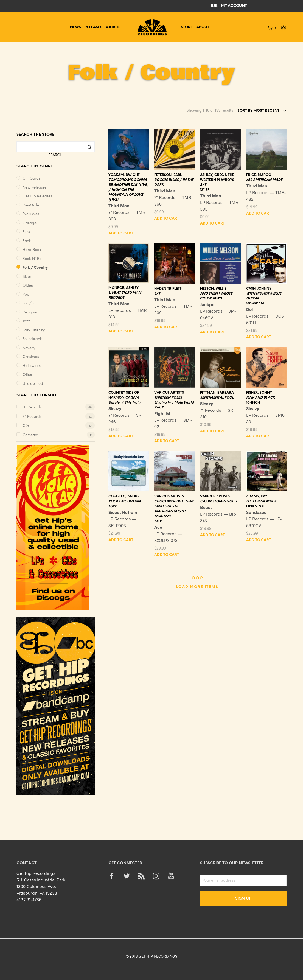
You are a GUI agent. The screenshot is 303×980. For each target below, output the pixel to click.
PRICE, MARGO (259, 175)
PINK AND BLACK (260, 398)
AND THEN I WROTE (216, 294)
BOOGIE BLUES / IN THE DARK (174, 182)
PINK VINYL (256, 506)
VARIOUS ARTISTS (169, 393)
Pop (26, 295)
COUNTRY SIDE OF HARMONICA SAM (124, 395)
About (203, 27)
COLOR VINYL (211, 299)
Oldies (28, 286)
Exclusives (31, 214)
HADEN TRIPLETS (168, 289)
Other (27, 375)
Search (56, 155)
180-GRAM (255, 303)
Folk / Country (35, 268)
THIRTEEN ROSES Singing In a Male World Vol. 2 (174, 403)
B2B (214, 6)
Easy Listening (34, 330)
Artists (113, 27)
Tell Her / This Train (124, 403)
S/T (203, 185)
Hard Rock (32, 250)
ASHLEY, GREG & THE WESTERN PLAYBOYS (217, 177)
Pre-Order (32, 205)
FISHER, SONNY (259, 393)
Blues (27, 277)
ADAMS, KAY (257, 496)
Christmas (31, 357)
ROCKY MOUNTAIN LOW (124, 504)
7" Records (32, 417)
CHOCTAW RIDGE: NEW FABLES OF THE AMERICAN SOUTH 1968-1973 (174, 509)
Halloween (32, 366)
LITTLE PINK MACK (261, 501)
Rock (27, 241)
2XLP (158, 521)
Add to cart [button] (121, 233)
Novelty (29, 348)
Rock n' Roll (33, 259)
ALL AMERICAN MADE (264, 180)
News (75, 27)
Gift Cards (31, 179)
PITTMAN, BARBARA (217, 393)
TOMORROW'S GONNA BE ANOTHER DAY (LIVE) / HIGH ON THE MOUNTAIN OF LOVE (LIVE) (128, 190)
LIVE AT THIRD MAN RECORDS (125, 295)
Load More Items (197, 587)
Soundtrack (32, 339)
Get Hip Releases (37, 196)
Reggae (30, 313)
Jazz (26, 321)
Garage (30, 223)
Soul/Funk (31, 303)
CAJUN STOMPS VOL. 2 (219, 501)
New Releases (34, 188)
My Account (234, 6)
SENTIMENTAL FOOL (217, 398)
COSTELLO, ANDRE (124, 496)
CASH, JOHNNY (259, 289)
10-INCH (253, 403)
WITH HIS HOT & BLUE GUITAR (264, 296)
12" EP (205, 190)
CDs (26, 426)
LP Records (32, 408)
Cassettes (30, 435)
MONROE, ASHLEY (124, 288)
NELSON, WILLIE (213, 289)
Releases (93, 27)
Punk (26, 232)
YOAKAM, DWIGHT (124, 175)
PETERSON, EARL (168, 175)
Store (187, 27)
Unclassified (33, 384)
